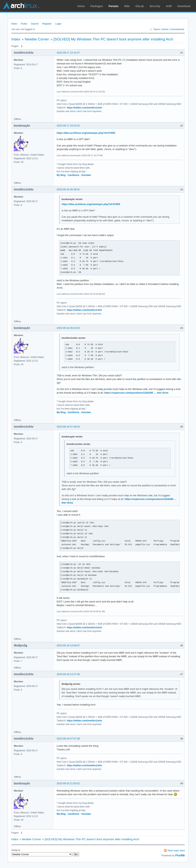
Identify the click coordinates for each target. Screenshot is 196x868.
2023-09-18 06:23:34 (68, 328)
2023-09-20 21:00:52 (68, 783)
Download (184, 6)
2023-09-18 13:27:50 (68, 674)
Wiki (127, 6)
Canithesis (73, 175)
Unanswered (177, 29)
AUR (169, 6)
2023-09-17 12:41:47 (68, 53)
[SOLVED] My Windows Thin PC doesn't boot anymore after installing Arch (113, 39)
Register (47, 24)
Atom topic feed (176, 850)
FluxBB (180, 855)
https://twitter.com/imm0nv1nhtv (84, 108)
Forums (113, 6)
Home (81, 6)
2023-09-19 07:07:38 (68, 739)
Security (155, 6)
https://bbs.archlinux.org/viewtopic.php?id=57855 (86, 133)
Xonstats (86, 175)
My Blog (61, 175)
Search (35, 24)
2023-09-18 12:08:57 (68, 645)
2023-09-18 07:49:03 (68, 427)
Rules (24, 24)
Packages (97, 6)
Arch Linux (21, 6)
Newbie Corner (37, 39)
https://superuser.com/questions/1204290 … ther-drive (136, 393)
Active (165, 29)
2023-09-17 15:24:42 (68, 126)
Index (14, 24)
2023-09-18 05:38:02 (68, 189)
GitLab (140, 6)
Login (58, 24)
